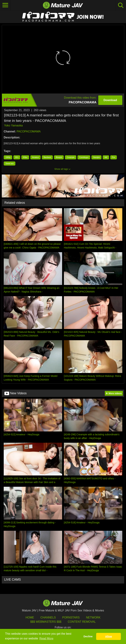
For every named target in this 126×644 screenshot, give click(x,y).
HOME (30, 617)
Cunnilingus (84, 157)
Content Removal (82, 622)
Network (93, 617)
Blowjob (59, 157)
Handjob (96, 157)
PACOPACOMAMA (29, 131)
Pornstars (71, 617)
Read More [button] (46, 638)
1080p (8, 157)
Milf (106, 157)
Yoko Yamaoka (13, 125)
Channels (48, 617)
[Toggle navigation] (5, 5)
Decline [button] (88, 636)
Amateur (35, 157)
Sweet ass (10, 164)
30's (17, 157)
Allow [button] (109, 636)
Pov (114, 157)
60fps (25, 157)
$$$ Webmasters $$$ (46, 622)
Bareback (47, 157)
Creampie (70, 157)
